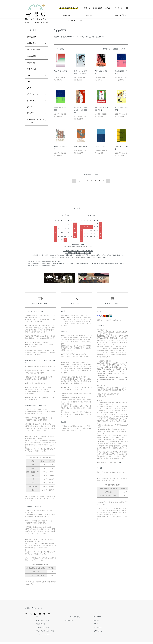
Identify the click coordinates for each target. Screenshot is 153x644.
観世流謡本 (32, 41)
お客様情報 (86, 8)
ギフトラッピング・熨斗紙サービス (34, 128)
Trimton (87, 640)
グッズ (30, 111)
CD (28, 86)
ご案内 (87, 16)
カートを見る (122, 621)
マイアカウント (123, 611)
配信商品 (31, 118)
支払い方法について (76, 621)
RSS (97, 614)
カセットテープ (33, 80)
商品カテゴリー (68, 16)
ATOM (102, 614)
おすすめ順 (107, 53)
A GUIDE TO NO (100, 150)
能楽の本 (46, 26)
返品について (73, 618)
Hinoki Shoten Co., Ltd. (77, 640)
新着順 (123, 53)
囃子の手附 (32, 67)
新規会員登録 (97, 8)
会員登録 (121, 614)
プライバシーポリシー (76, 628)
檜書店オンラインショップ (34, 611)
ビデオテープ (33, 99)
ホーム (27, 26)
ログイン (108, 8)
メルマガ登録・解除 (102, 611)
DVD (29, 92)
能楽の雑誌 (32, 74)
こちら (119, 465)
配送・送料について (76, 614)
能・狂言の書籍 (36, 26)
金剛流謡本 (32, 47)
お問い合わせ (122, 625)
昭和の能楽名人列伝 (81, 150)
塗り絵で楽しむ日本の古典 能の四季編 (81, 114)
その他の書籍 (33, 60)
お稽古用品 (32, 105)
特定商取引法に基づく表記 (78, 625)
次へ (107, 184)
